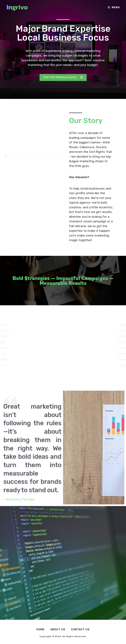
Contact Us (80, 629)
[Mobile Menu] (114, 7)
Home (41, 629)
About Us (58, 629)
